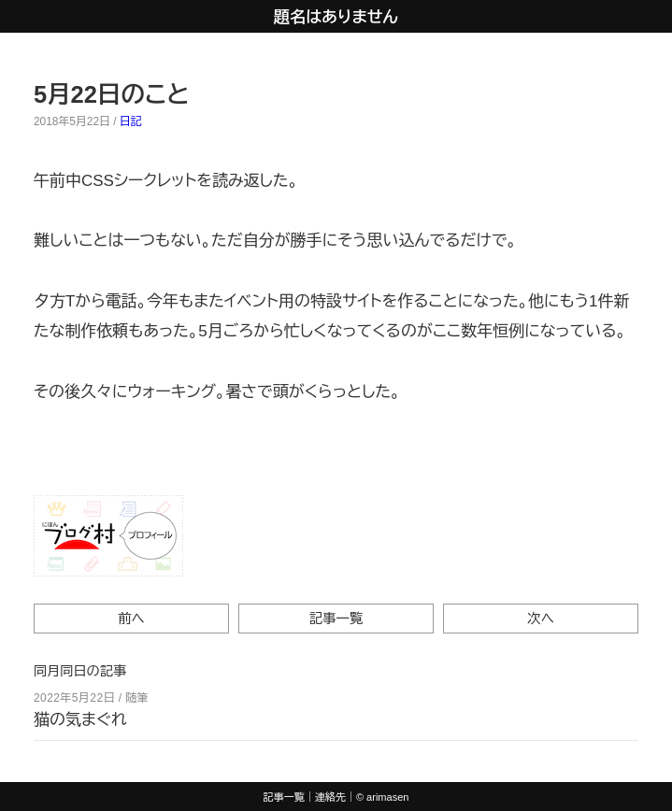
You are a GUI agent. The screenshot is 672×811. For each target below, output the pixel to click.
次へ (541, 619)
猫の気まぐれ (80, 720)
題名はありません (336, 17)
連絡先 (330, 797)
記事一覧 (336, 619)
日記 (131, 121)
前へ (131, 619)
